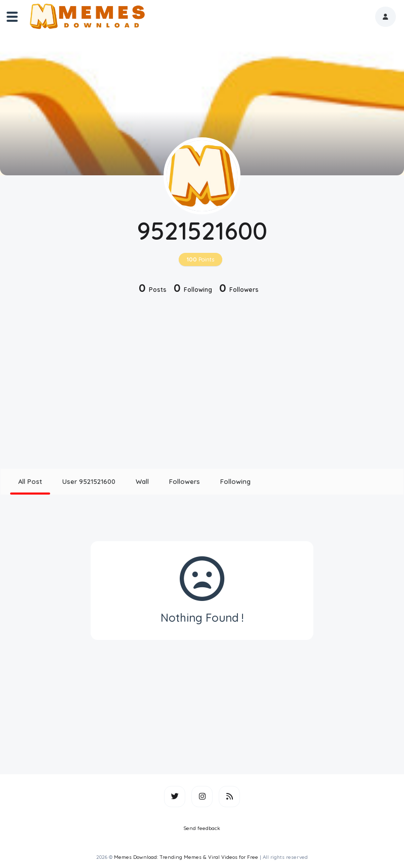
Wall (142, 481)
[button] (386, 17)
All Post (30, 481)
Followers (185, 481)
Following (235, 481)
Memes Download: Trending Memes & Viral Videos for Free (186, 857)
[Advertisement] (202, 383)
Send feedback (202, 828)
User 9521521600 (89, 481)
